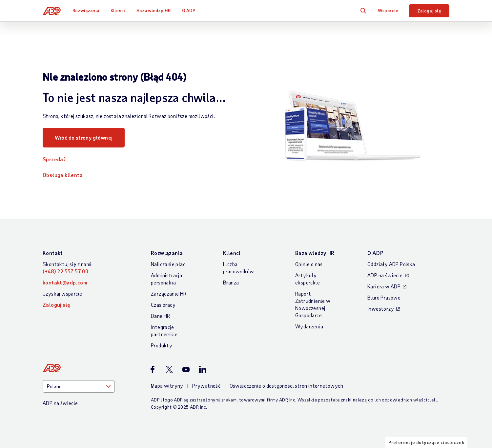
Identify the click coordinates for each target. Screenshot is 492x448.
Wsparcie (388, 10)
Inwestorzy (381, 309)
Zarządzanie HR (169, 293)
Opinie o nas (309, 264)
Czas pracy (163, 305)
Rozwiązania (86, 10)
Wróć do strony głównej (84, 137)
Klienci (118, 10)
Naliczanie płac (168, 264)
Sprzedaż (54, 159)
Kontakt (53, 253)
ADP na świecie (385, 275)
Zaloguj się (429, 11)
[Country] (79, 386)
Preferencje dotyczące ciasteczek (426, 442)
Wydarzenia (309, 326)
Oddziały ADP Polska (391, 264)
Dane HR (161, 316)
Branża (231, 282)
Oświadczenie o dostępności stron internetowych (286, 386)
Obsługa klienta (63, 175)
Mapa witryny (167, 386)
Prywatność (206, 386)
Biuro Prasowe (384, 297)
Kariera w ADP (384, 286)
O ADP (189, 10)
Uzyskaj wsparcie (62, 293)
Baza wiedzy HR (153, 10)
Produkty (162, 345)
